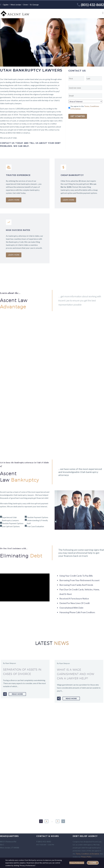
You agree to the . (85, 108)
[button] (103, 13)
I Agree (93, 863)
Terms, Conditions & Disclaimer (87, 854)
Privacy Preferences (77, 863)
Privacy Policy (86, 857)
